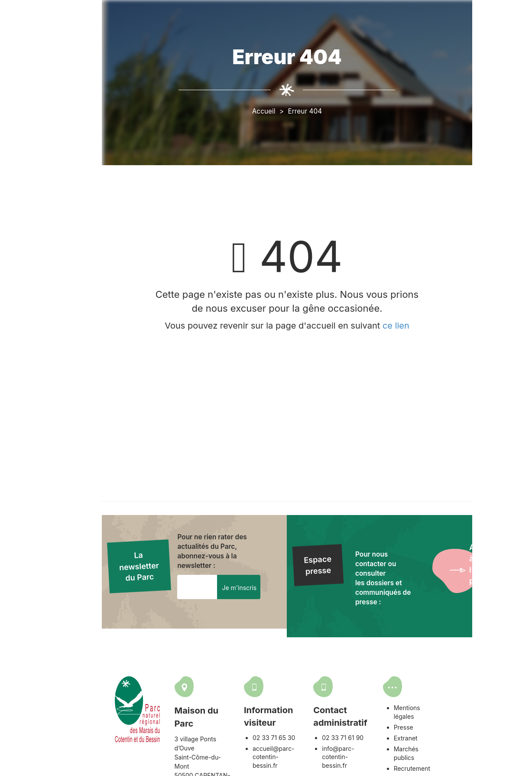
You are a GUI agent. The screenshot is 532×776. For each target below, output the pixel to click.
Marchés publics (465, 734)
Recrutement (460, 745)
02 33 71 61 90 (382, 732)
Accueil (299, 112)
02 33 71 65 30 (304, 732)
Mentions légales (466, 702)
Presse (452, 712)
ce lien (432, 327)
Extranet (454, 723)
